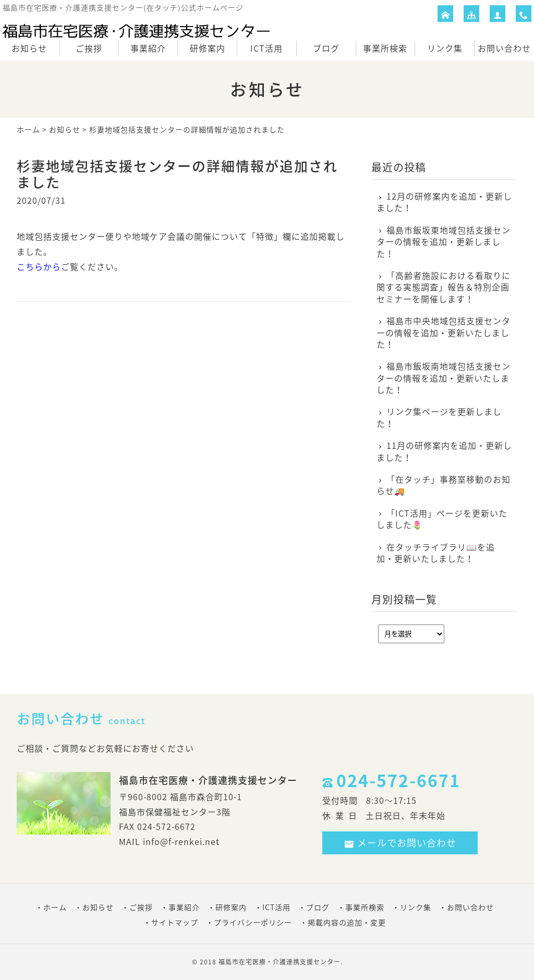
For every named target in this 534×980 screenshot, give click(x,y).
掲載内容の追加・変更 (347, 922)
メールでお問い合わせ (400, 843)
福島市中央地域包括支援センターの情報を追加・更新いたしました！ (444, 332)
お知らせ (29, 48)
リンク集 (445, 48)
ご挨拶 (89, 48)
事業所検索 (385, 48)
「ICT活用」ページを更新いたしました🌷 (442, 519)
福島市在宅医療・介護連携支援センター (280, 962)
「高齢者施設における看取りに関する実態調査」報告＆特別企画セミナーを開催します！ (444, 287)
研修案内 (208, 48)
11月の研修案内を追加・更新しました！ (444, 451)
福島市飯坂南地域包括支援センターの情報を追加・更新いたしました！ (444, 378)
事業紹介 (148, 48)
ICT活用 (266, 48)
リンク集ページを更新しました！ (439, 417)
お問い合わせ (504, 48)
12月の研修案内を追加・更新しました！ (444, 202)
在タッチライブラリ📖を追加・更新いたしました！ (436, 553)
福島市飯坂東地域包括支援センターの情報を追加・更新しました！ (444, 242)
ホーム (28, 129)
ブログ (326, 48)
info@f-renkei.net (181, 841)
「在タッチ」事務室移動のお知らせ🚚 (444, 485)
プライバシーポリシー (253, 922)
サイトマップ (175, 922)
